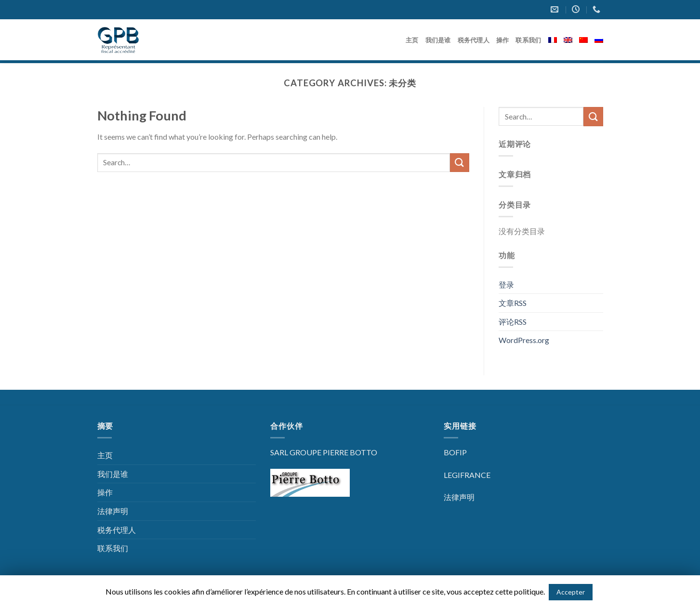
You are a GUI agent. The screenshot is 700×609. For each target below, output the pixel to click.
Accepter (571, 592)
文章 (513, 303)
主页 (412, 40)
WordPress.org (524, 340)
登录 (506, 285)
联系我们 (528, 40)
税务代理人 (474, 40)
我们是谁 (438, 40)
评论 (513, 322)
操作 (503, 40)
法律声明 (113, 511)
